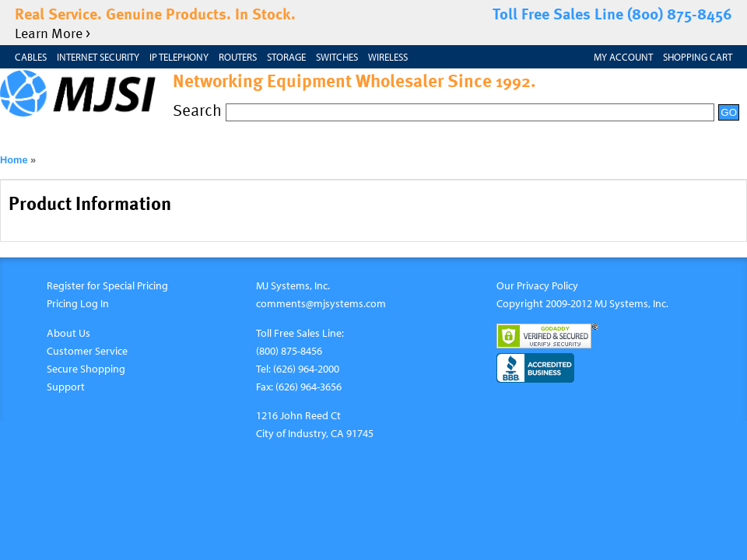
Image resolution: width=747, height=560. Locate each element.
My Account (623, 57)
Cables (31, 57)
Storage (286, 57)
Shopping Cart (698, 57)
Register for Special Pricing (107, 285)
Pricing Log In (78, 303)
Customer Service (87, 350)
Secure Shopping (86, 368)
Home (14, 160)
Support (66, 386)
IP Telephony (179, 57)
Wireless (388, 57)
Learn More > (53, 32)
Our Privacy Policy (537, 285)
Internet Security (98, 57)
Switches (337, 57)
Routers (238, 57)
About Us (68, 332)
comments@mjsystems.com (321, 303)
